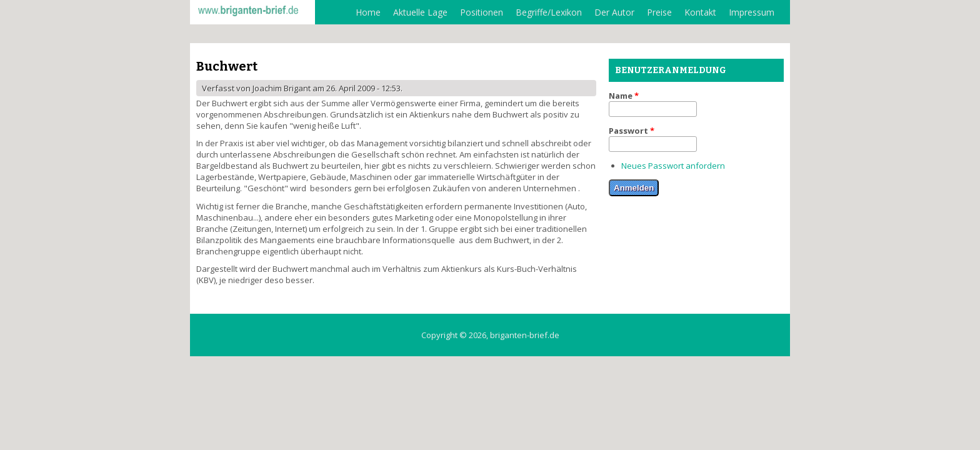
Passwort (632, 131)
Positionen (482, 12)
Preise (659, 12)
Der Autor (614, 12)
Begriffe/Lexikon (549, 12)
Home (368, 12)
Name (624, 96)
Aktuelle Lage (420, 12)
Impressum (752, 12)
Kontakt (700, 12)
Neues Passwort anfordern (673, 166)
